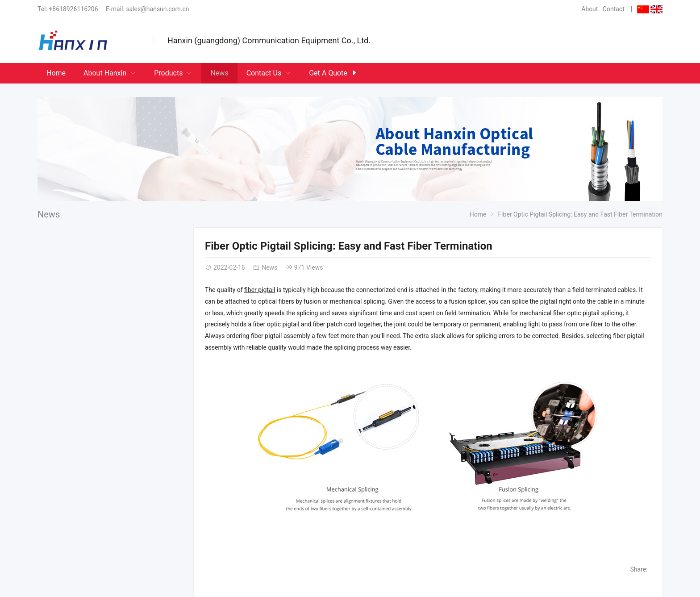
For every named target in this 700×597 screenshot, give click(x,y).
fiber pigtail (260, 290)
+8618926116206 (73, 9)
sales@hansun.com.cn (157, 9)
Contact (614, 9)
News (49, 214)
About (590, 9)
